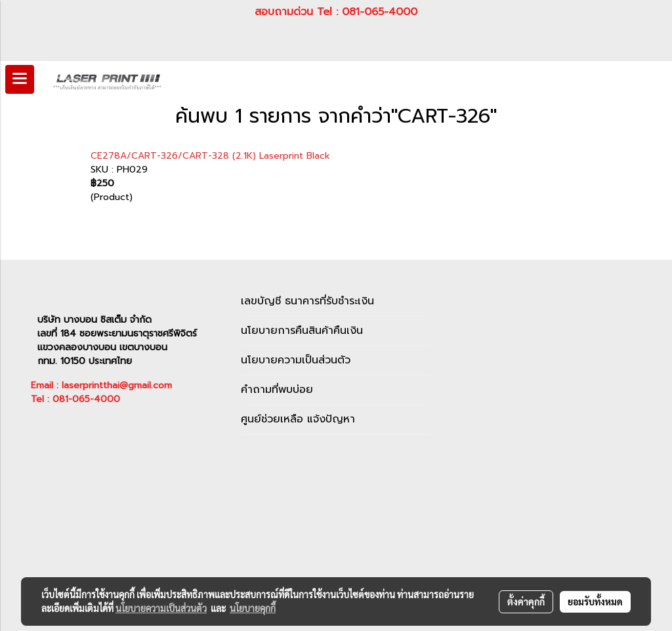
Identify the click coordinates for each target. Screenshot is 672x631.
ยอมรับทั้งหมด (595, 601)
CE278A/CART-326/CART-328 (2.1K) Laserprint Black (210, 156)
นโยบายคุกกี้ (253, 608)
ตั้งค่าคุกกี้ (526, 601)
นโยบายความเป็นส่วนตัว (296, 360)
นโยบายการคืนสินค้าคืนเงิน (302, 331)
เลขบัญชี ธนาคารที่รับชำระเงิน (307, 301)
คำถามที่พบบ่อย (277, 390)
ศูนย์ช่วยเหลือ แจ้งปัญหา (298, 419)
